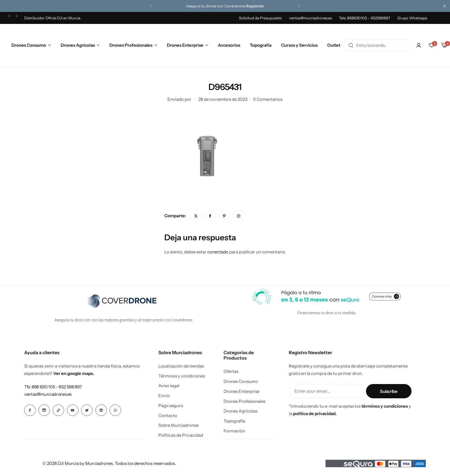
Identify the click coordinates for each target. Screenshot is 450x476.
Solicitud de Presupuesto (260, 18)
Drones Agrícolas (78, 45)
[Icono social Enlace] (30, 410)
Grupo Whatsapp (412, 18)
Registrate (255, 6)
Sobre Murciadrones (178, 425)
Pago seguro (171, 406)
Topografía (261, 45)
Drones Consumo (29, 45)
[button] (151, 6)
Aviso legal (169, 386)
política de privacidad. (315, 414)
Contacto (168, 416)
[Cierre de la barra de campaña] (446, 6)
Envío (164, 396)
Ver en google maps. (74, 373)
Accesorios (229, 45)
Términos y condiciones (182, 376)
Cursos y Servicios (299, 45)
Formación (234, 431)
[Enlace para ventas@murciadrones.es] (48, 394)
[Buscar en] (351, 45)
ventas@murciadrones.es (310, 18)
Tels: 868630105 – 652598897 (365, 18)
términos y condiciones (385, 406)
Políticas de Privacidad (181, 435)
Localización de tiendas (181, 366)
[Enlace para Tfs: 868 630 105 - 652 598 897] (53, 387)
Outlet (334, 45)
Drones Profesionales (131, 45)
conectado (218, 252)
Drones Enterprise (185, 45)
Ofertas (231, 372)
